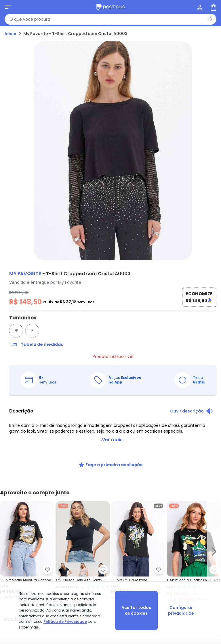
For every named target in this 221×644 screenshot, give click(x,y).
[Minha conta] (199, 7)
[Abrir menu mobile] (8, 7)
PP (16, 330)
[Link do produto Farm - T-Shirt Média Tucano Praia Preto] (194, 551)
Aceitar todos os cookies (136, 610)
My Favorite (70, 282)
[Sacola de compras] (213, 7)
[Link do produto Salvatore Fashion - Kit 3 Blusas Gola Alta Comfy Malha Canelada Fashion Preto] (83, 551)
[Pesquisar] (211, 19)
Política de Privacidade (65, 621)
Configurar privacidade (181, 610)
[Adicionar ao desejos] (103, 570)
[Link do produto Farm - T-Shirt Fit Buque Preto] (138, 551)
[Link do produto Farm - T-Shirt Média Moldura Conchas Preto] (27, 551)
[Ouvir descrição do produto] (192, 411)
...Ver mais (110, 440)
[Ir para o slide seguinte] (214, 551)
